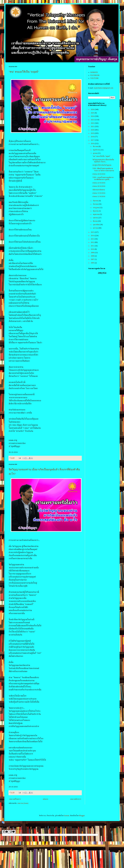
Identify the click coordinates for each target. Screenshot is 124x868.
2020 (93, 130)
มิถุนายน (96, 211)
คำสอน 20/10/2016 (99, 186)
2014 (93, 236)
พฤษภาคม (96, 214)
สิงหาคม (96, 204)
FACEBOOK (95, 75)
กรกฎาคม (96, 208)
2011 (93, 246)
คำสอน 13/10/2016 (99, 193)
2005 (93, 263)
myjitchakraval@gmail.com (103, 88)
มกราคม (96, 228)
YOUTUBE (94, 78)
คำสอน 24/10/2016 (99, 174)
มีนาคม (95, 221)
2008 (93, 256)
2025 (93, 113)
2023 (93, 120)
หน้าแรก (45, 799)
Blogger (82, 816)
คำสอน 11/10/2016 (99, 196)
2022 (93, 123)
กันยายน (96, 201)
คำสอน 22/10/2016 (99, 183)
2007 (93, 259)
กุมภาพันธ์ (96, 225)
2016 (93, 143)
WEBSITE (94, 72)
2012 (93, 242)
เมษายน (96, 218)
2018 (93, 137)
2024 (93, 116)
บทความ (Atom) (23, 803)
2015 (93, 232)
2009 (93, 253)
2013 (93, 239)
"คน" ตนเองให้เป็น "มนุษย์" (24, 72)
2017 (93, 140)
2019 (93, 133)
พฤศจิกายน (97, 150)
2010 (93, 249)
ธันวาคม (96, 146)
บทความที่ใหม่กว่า (15, 799)
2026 (93, 109)
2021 (93, 126)
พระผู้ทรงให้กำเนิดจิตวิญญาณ (102, 165)
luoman (67, 816)
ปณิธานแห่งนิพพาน (99, 190)
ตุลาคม (95, 153)
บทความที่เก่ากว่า (76, 799)
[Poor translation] (12, 832)
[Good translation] (5, 832)
